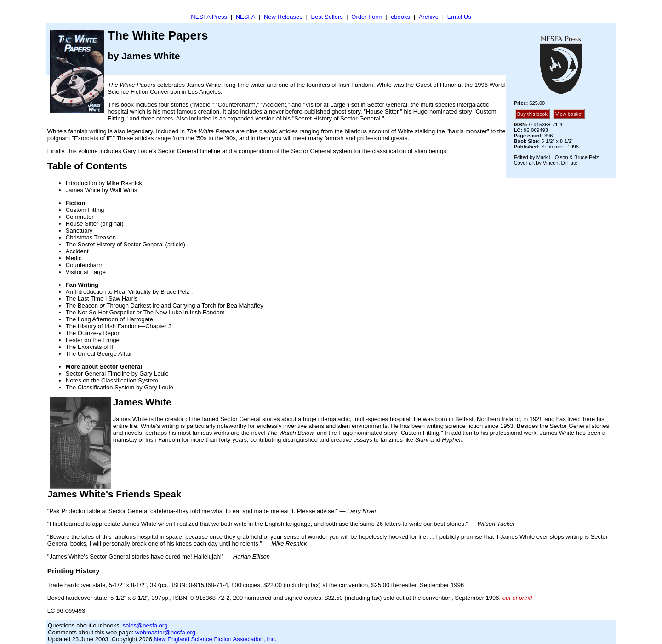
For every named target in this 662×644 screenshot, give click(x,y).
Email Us (459, 17)
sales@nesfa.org (145, 625)
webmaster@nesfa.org (165, 632)
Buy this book (532, 114)
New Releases (283, 17)
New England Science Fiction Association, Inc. (215, 639)
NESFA (246, 17)
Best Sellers (327, 17)
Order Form (367, 17)
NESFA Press (209, 17)
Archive (429, 17)
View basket (569, 114)
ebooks (400, 17)
